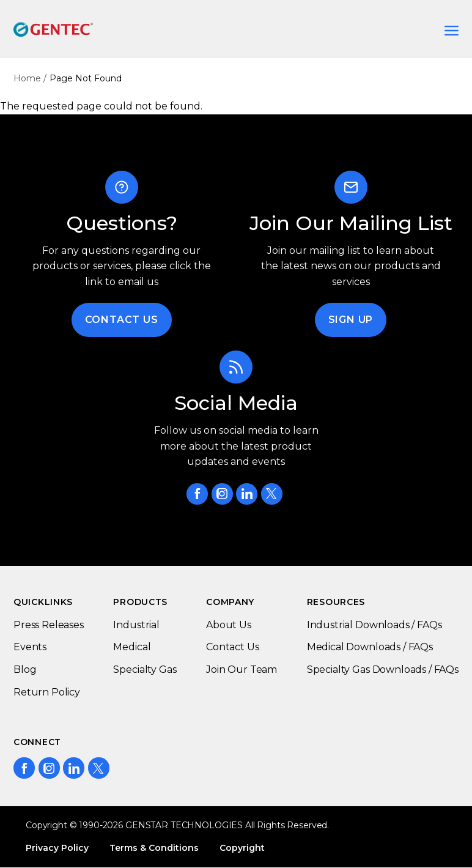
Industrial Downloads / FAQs (374, 625)
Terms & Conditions (154, 848)
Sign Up (351, 320)
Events (30, 647)
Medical (132, 647)
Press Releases (49, 625)
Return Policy (47, 692)
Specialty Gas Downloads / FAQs (383, 670)
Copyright (242, 848)
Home (27, 78)
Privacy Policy (57, 848)
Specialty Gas (145, 670)
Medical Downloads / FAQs (370, 647)
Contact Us (122, 320)
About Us (229, 625)
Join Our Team (242, 670)
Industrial (136, 625)
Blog (25, 670)
